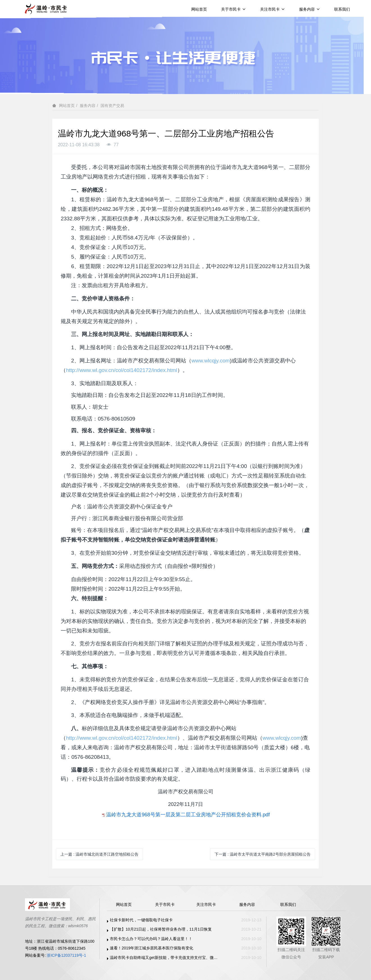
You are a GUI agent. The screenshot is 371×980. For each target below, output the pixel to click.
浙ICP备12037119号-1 (66, 955)
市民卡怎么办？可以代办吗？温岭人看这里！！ (151, 939)
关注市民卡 (273, 9)
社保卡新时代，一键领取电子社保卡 (141, 920)
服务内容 (310, 9)
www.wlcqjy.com (211, 361)
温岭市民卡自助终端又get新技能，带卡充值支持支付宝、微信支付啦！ (165, 958)
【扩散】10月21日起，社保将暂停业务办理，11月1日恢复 (161, 929)
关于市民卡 (234, 9)
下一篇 (262, 854)
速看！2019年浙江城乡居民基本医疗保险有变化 (152, 948)
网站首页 (199, 9)
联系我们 (342, 9)
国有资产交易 (112, 106)
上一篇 (99, 854)
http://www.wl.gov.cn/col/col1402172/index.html (122, 370)
